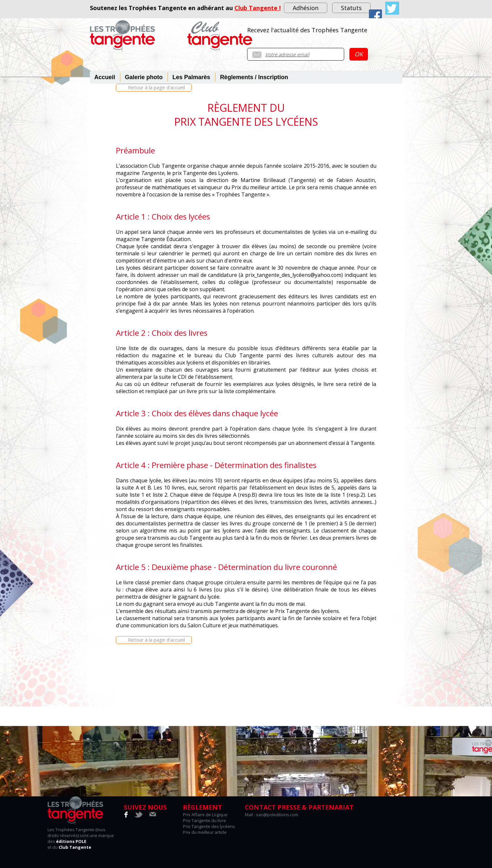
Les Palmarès (191, 77)
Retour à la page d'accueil (156, 87)
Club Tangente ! (258, 8)
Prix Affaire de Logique (205, 815)
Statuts (351, 8)
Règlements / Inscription (254, 77)
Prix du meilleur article (205, 832)
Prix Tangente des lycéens (209, 826)
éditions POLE (71, 841)
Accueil (105, 77)
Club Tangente (75, 847)
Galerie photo (144, 77)
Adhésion (306, 8)
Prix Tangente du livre (204, 820)
